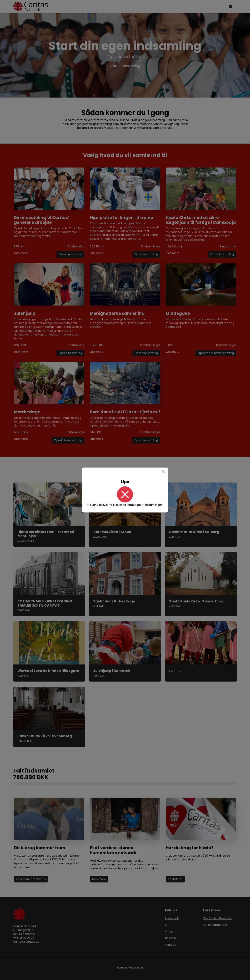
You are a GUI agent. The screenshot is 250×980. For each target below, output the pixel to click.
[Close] (164, 472)
